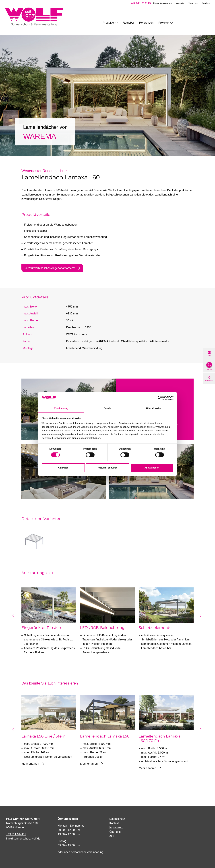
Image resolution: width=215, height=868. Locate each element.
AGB (112, 836)
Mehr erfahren (33, 764)
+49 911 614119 (140, 3)
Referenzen (146, 23)
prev (14, 617)
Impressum (116, 827)
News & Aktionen (162, 3)
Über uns (192, 3)
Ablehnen (63, 468)
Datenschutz (117, 819)
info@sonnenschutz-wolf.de (23, 839)
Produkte (108, 23)
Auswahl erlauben (107, 468)
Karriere (205, 3)
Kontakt (179, 3)
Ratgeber (128, 23)
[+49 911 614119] (209, 366)
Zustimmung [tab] (61, 408)
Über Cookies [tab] (154, 408)
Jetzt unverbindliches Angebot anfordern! (52, 268)
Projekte (163, 23)
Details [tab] (107, 408)
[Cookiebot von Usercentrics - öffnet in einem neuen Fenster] (160, 398)
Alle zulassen (152, 468)
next (201, 617)
